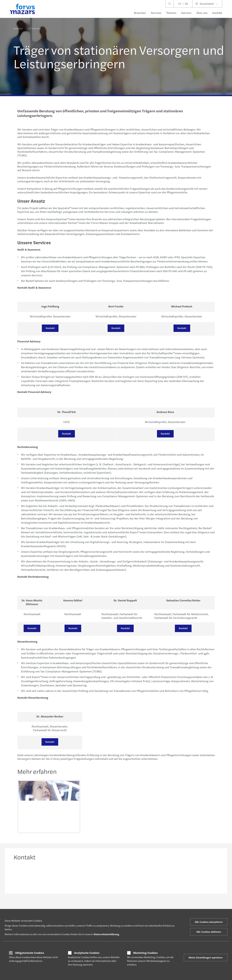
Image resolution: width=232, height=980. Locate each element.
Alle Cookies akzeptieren (209, 922)
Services (156, 13)
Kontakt (217, 13)
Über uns (202, 13)
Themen (171, 13)
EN (180, 4)
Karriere (186, 13)
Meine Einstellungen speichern (206, 957)
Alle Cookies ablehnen (209, 932)
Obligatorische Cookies (30, 953)
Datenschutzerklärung (106, 934)
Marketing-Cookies (145, 953)
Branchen (140, 13)
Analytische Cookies (87, 953)
